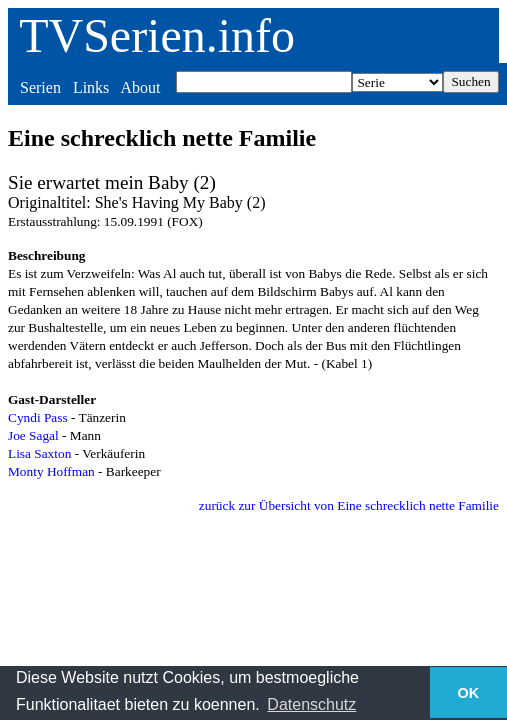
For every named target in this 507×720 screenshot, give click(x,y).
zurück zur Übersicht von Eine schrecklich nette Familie (349, 505)
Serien (40, 87)
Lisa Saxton (39, 453)
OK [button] (469, 693)
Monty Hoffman (51, 471)
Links (91, 87)
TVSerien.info (157, 35)
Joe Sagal (33, 435)
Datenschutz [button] (311, 704)
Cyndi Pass (38, 417)
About (140, 87)
